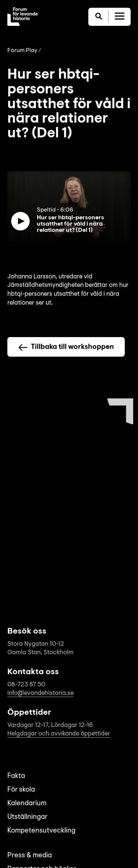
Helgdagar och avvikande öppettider (59, 734)
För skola (21, 790)
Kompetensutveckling (41, 831)
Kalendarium (27, 804)
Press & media (30, 856)
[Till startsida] (23, 17)
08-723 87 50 (26, 685)
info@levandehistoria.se (40, 693)
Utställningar (27, 817)
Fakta (16, 776)
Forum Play (22, 51)
